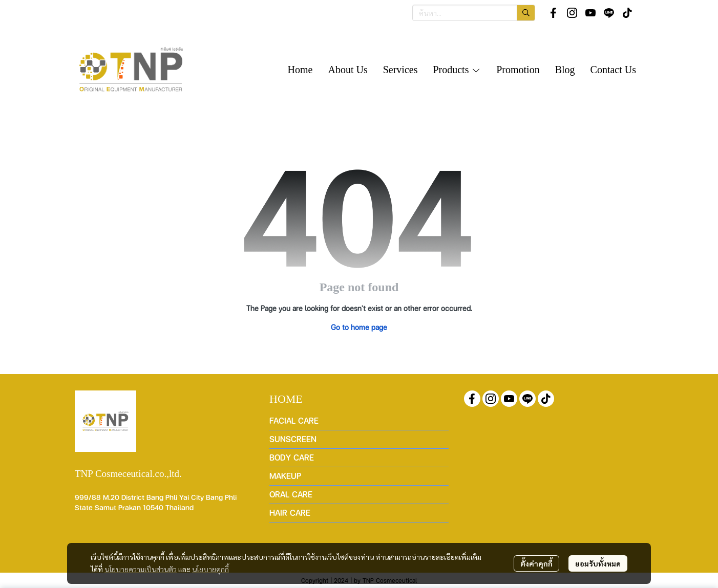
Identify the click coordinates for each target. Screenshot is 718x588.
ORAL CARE (291, 494)
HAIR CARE (290, 513)
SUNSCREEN (293, 439)
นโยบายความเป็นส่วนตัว (141, 569)
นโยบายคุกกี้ (210, 569)
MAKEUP (285, 476)
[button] (474, 13)
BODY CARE (292, 457)
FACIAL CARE (294, 420)
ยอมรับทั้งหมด (598, 563)
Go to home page (359, 327)
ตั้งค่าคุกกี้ (536, 563)
